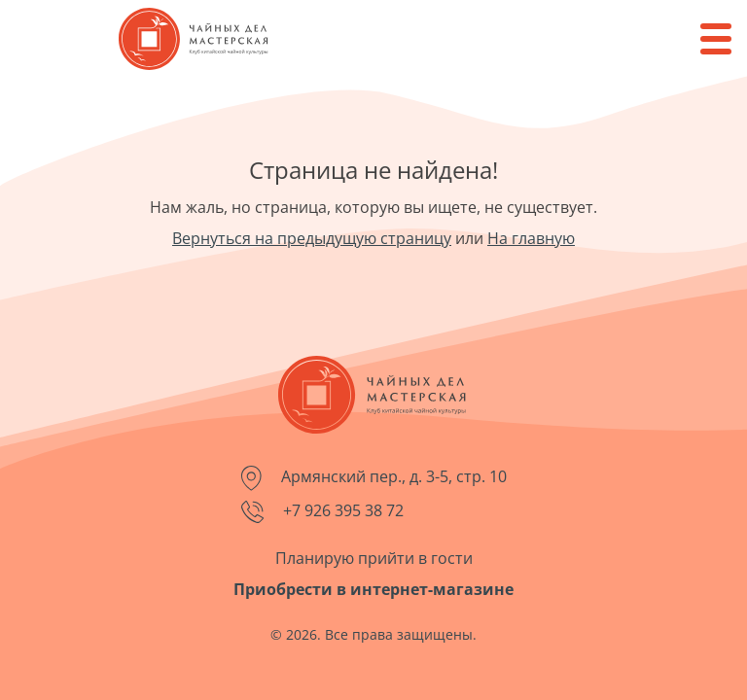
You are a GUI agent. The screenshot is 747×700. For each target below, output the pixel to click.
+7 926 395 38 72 (322, 511)
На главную (531, 238)
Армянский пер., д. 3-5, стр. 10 (374, 478)
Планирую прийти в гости (374, 558)
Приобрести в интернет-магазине (373, 589)
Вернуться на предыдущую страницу (312, 238)
